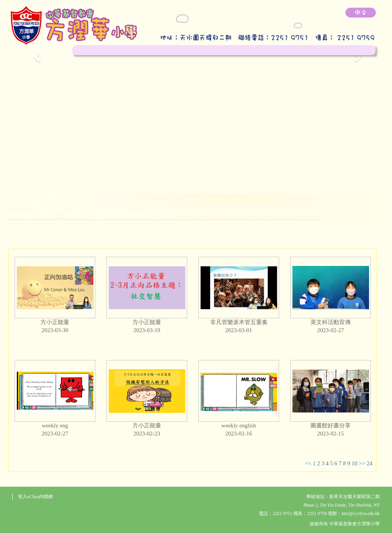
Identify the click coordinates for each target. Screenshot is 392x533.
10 (355, 463)
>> (362, 463)
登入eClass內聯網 (35, 497)
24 (370, 463)
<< (308, 463)
